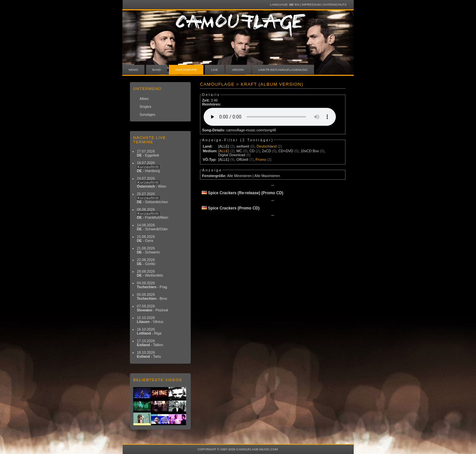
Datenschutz (335, 4)
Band (157, 70)
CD (252, 151)
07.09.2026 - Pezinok (153, 308)
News (133, 70)
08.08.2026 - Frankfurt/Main (153, 213)
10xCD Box (310, 151)
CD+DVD (286, 151)
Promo (261, 159)
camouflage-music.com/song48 (251, 130)
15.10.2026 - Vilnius (150, 320)
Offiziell (242, 159)
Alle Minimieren (239, 176)
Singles (145, 107)
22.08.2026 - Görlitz (146, 262)
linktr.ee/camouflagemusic (283, 70)
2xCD (267, 151)
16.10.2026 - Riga (149, 331)
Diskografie (186, 70)
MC (239, 151)
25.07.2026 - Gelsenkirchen (152, 198)
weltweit (243, 146)
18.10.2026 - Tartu (149, 354)
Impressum (311, 4)
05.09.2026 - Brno (152, 296)
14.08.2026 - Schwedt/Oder (152, 227)
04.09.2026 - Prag (152, 285)
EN (297, 4)
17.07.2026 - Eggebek (148, 153)
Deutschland (266, 146)
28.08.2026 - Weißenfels (150, 273)
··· (273, 185)
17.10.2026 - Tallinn (150, 343)
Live (215, 70)
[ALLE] (224, 146)
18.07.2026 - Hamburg (148, 167)
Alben (144, 99)
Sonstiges (147, 114)
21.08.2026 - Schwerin (148, 250)
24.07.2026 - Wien (152, 182)
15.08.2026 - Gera (146, 239)
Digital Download (232, 155)
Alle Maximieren (267, 176)
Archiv (238, 70)
